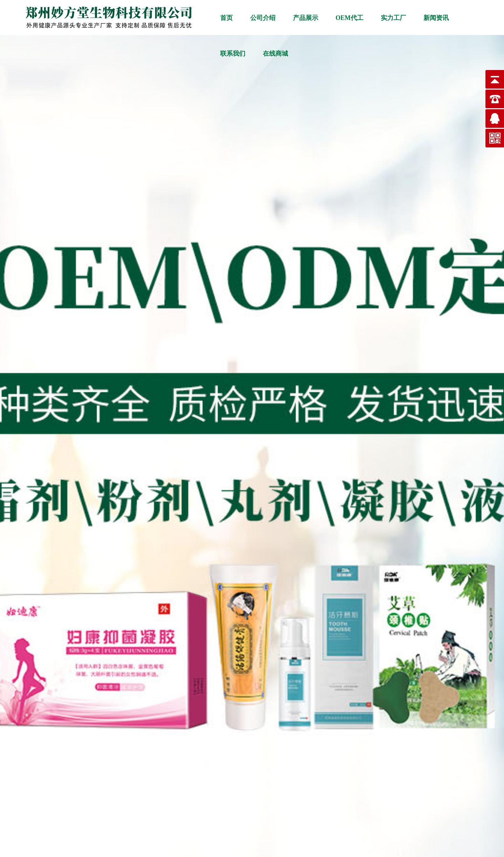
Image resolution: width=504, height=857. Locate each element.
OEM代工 (349, 18)
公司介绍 (263, 18)
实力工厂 (393, 18)
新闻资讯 (436, 18)
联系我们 (233, 54)
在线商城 (275, 54)
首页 (226, 18)
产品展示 (306, 18)
